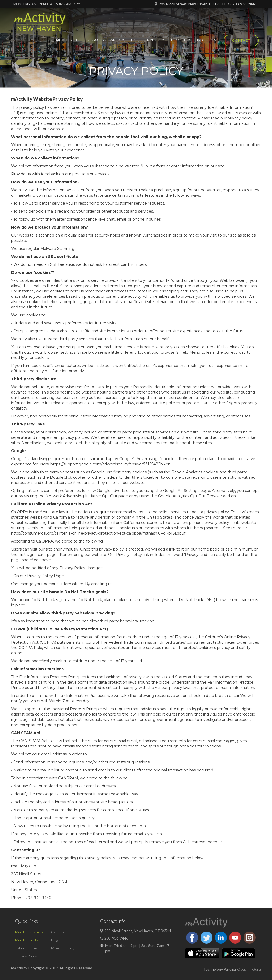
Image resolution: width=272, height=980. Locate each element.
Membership (69, 40)
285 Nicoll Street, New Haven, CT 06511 (192, 4)
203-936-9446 (244, 4)
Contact (241, 40)
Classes (96, 40)
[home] (40, 24)
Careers (58, 932)
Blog (54, 940)
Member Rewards (29, 932)
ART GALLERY (123, 40)
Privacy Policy (26, 956)
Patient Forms (26, 948)
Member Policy (63, 948)
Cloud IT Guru (249, 969)
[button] (154, 40)
